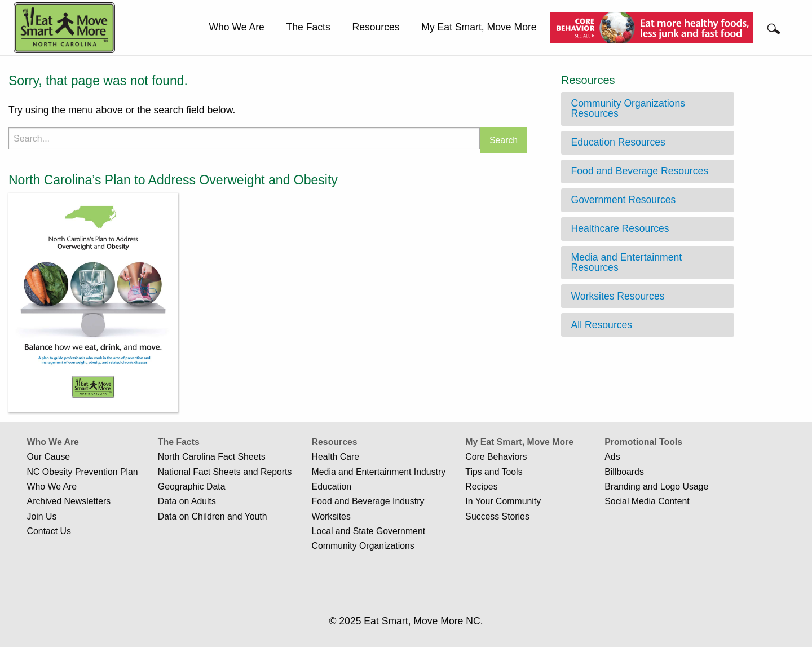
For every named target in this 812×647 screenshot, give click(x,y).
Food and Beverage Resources (640, 171)
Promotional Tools (643, 442)
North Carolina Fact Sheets (212, 457)
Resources (376, 27)
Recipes (481, 487)
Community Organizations (363, 546)
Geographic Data (192, 487)
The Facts (308, 27)
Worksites (331, 516)
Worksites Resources (618, 296)
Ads (612, 457)
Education (332, 487)
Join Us (42, 516)
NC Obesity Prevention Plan (83, 472)
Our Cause (49, 457)
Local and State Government (369, 531)
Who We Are (236, 27)
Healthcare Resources (620, 228)
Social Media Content (647, 501)
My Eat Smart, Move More (479, 27)
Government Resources (624, 200)
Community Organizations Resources (628, 108)
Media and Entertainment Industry (379, 472)
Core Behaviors (496, 457)
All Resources (602, 325)
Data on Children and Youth (213, 516)
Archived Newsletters (69, 501)
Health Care (336, 457)
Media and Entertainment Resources (627, 262)
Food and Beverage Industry (368, 501)
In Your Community (503, 501)
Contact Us (49, 531)
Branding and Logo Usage (656, 487)
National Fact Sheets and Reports (225, 472)
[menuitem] (237, 28)
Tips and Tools (494, 472)
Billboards (624, 472)
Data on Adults (187, 501)
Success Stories (497, 516)
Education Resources (618, 142)
